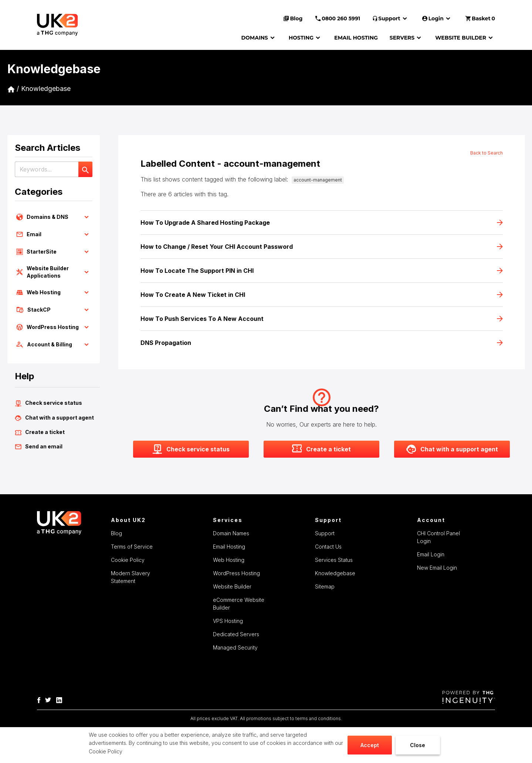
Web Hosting (54, 292)
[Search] (85, 169)
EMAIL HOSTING (356, 38)
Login (437, 18)
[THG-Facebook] (41, 699)
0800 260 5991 (338, 18)
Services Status (334, 560)
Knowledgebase (46, 89)
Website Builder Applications (54, 272)
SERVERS (406, 38)
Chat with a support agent (54, 418)
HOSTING (306, 38)
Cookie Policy (106, 751)
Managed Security (235, 647)
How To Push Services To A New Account (322, 319)
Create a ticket (40, 432)
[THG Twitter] (50, 699)
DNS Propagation (322, 343)
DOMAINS (259, 38)
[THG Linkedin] (61, 699)
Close (418, 745)
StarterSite (54, 252)
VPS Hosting (228, 621)
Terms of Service (132, 547)
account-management (318, 180)
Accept (370, 745)
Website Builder (232, 586)
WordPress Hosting (54, 327)
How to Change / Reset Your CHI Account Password (322, 247)
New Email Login (437, 568)
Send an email (39, 447)
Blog (293, 18)
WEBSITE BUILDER (465, 38)
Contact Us (328, 547)
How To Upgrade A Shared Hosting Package (322, 223)
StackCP (54, 310)
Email (54, 234)
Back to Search (487, 153)
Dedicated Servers (236, 634)
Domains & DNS (54, 217)
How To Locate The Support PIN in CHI (322, 271)
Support (391, 18)
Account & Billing (54, 345)
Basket (480, 18)
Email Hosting (229, 547)
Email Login (431, 554)
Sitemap (325, 586)
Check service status (48, 403)
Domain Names (231, 533)
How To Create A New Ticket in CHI (322, 295)
